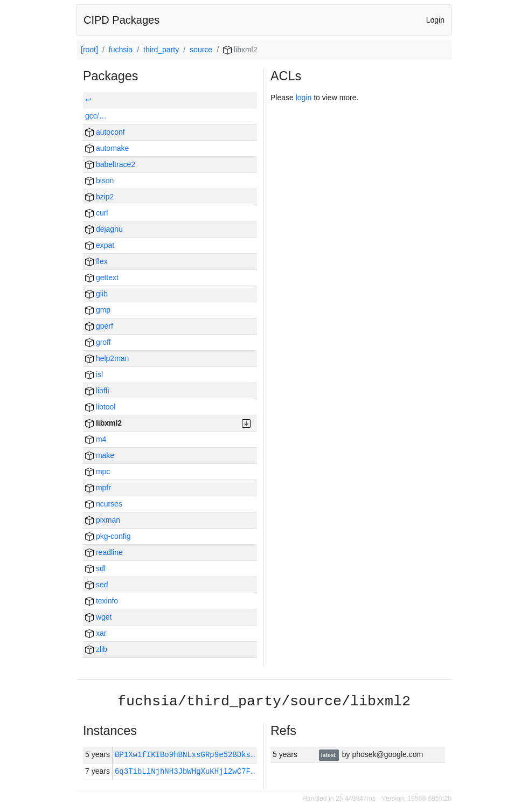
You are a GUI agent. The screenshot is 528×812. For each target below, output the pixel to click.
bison (99, 181)
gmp (98, 310)
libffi (97, 391)
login (304, 98)
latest (329, 755)
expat (100, 245)
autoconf (105, 132)
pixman (103, 520)
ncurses (104, 504)
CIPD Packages (121, 20)
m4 (96, 439)
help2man (107, 358)
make (100, 455)
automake (107, 148)
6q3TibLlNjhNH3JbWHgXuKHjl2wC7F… (185, 771)
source (201, 50)
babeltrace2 (110, 164)
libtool (100, 407)
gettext (102, 277)
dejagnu (104, 229)
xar (96, 633)
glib (96, 294)
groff (98, 342)
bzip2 (99, 197)
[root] (89, 50)
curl (96, 213)
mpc (98, 471)
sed (96, 585)
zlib (96, 649)
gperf (99, 326)
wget (98, 617)
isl (94, 374)
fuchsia (121, 50)
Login (435, 20)
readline (104, 552)
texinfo (102, 601)
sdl (95, 568)
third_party (161, 50)
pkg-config (108, 536)
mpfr (98, 488)
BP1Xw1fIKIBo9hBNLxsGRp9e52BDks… (187, 755)
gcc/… (96, 116)
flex (96, 261)
